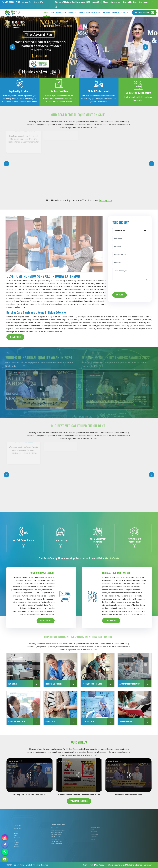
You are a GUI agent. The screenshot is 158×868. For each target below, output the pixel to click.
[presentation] (6, 164)
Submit (120, 295)
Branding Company (144, 865)
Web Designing (114, 865)
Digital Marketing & (128, 865)
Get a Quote (105, 201)
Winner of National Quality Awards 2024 (73, 2)
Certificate (144, 2)
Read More (15, 337)
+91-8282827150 (11, 2)
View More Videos (79, 801)
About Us (96, 2)
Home (46, 12)
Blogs (105, 2)
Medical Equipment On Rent (64, 12)
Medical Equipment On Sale (116, 12)
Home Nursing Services (90, 12)
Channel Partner (130, 2)
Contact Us (115, 2)
